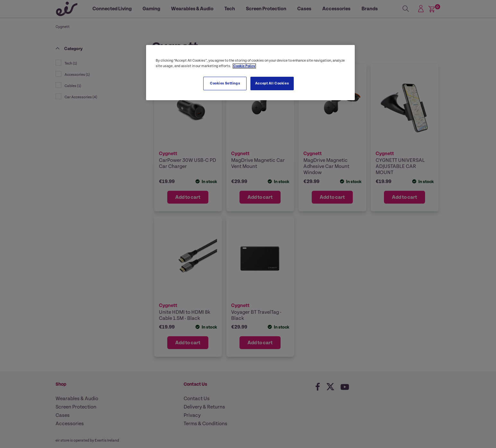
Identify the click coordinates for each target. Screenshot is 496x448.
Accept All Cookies (272, 83)
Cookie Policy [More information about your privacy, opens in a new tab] (244, 66)
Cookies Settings (225, 83)
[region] (250, 73)
